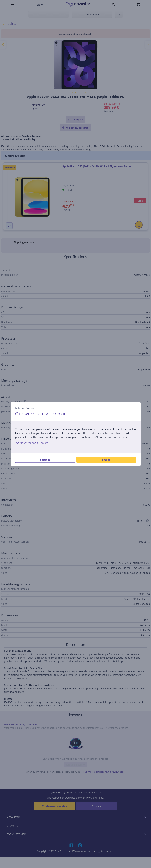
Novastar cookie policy (31, 443)
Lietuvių (19, 408)
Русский (30, 408)
